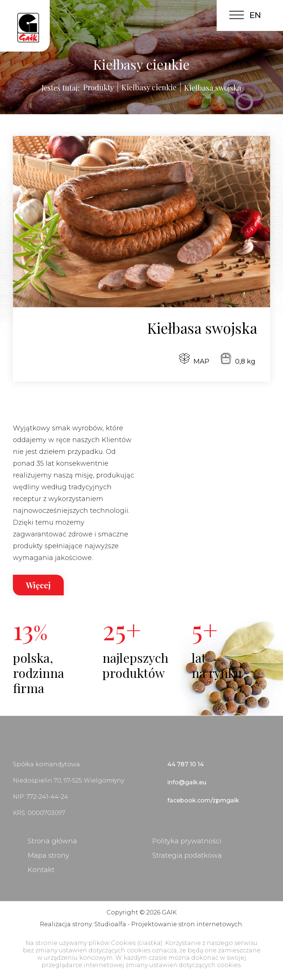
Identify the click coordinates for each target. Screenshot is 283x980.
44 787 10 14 (186, 764)
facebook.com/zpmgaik (203, 800)
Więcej (38, 585)
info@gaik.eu (187, 782)
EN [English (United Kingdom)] (255, 15)
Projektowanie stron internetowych (187, 924)
